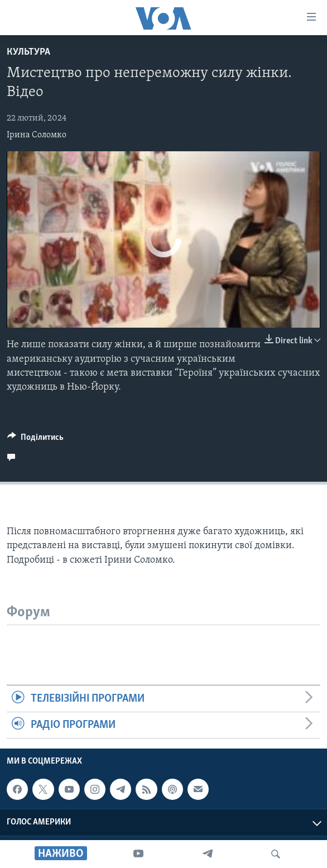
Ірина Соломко (37, 135)
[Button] (35, 440)
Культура (28, 52)
